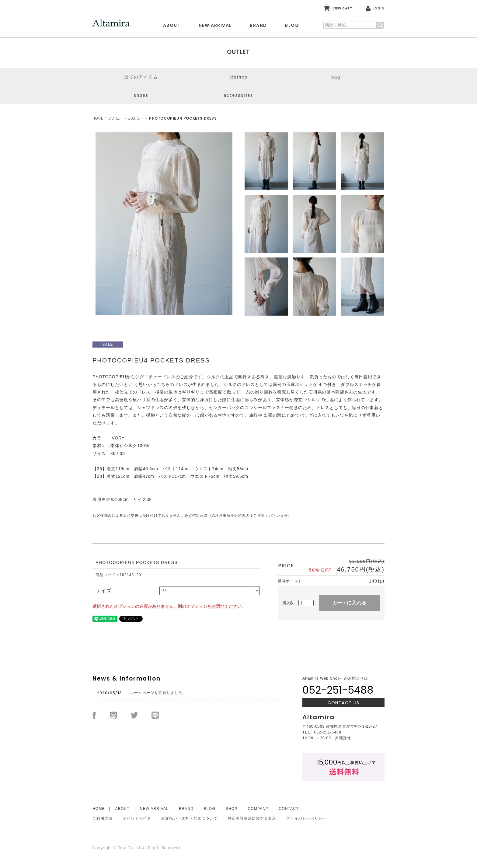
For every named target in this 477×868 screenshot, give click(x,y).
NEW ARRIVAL (215, 25)
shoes (141, 95)
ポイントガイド (137, 818)
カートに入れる (349, 603)
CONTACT (289, 809)
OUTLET (115, 118)
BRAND (258, 25)
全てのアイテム (141, 77)
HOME (98, 118)
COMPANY (258, 809)
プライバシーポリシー (306, 818)
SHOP (232, 809)
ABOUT (172, 25)
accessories (238, 95)
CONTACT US (344, 703)
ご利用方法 (103, 818)
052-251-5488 (338, 690)
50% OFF (136, 118)
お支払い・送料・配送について (189, 818)
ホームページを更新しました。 (158, 693)
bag (336, 77)
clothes (238, 77)
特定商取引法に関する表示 (252, 818)
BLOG (292, 25)
